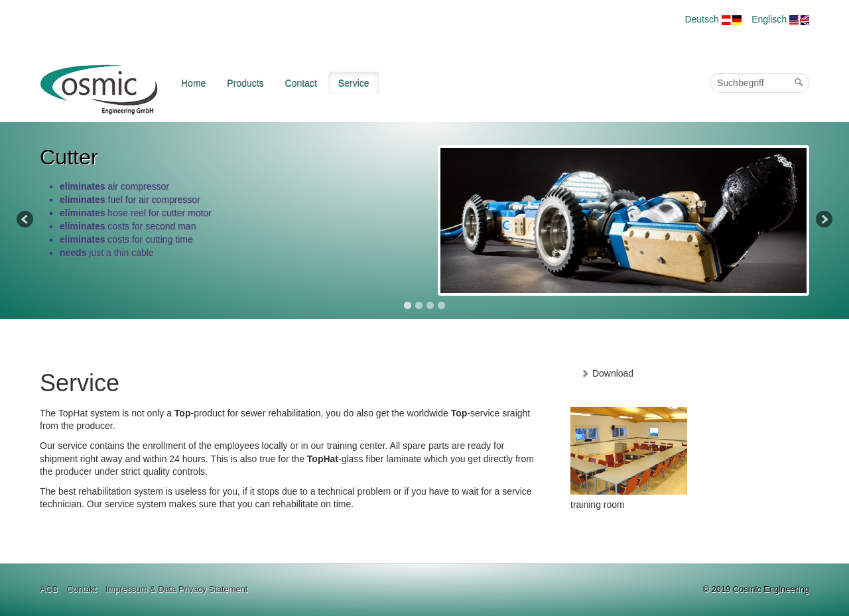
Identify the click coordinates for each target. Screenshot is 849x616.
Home (193, 83)
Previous (26, 220)
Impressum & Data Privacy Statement (177, 589)
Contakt (82, 589)
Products (245, 83)
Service (354, 83)
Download (607, 373)
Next (823, 220)
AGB (49, 589)
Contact (301, 83)
